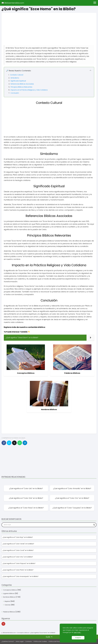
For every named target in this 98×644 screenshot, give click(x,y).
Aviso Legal (20, 641)
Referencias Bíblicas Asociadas (22, 84)
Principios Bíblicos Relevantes (21, 87)
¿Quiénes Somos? (8, 641)
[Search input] (48, 525)
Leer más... (77, 632)
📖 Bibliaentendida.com (13, 3)
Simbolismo (15, 78)
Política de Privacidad (56, 641)
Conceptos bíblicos (10, 590)
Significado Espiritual (18, 81)
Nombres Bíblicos (9, 597)
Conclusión (15, 93)
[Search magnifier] (94, 525)
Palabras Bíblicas (9, 612)
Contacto (29, 641)
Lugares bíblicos (9, 593)
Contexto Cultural (17, 75)
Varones (8, 605)
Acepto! (78, 638)
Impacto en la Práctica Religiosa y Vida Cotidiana (29, 90)
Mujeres (7, 601)
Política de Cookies (40, 641)
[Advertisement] (49, 26)
